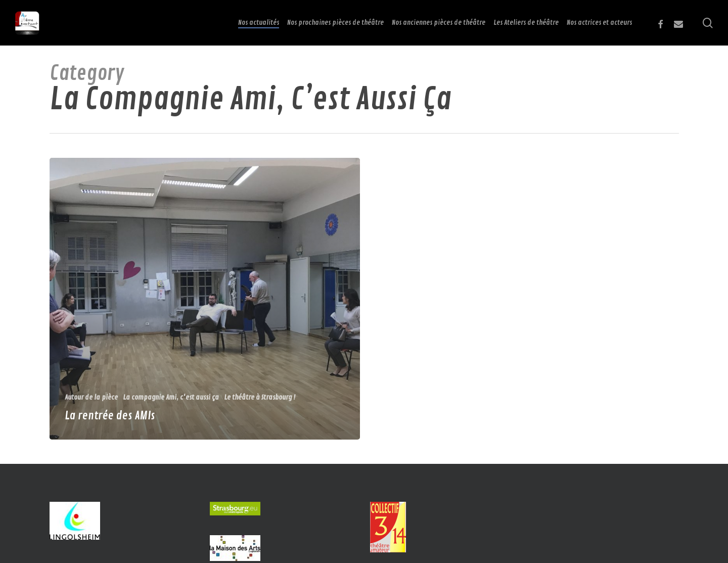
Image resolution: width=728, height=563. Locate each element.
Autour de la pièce (91, 397)
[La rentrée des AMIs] (205, 299)
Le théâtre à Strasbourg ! (260, 397)
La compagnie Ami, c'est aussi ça (171, 397)
